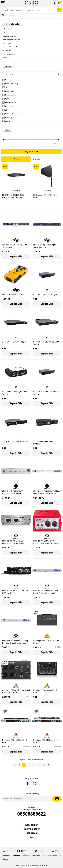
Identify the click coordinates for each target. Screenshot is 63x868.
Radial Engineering (10, 84)
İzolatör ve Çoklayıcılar (10, 47)
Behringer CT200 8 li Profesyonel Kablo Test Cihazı (16, 691)
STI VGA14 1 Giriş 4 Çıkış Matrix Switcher (15, 393)
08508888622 (32, 814)
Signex (6, 99)
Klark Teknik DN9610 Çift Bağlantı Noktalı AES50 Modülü (46, 542)
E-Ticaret (24, 865)
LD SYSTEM (8, 106)
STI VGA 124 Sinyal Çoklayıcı (45, 295)
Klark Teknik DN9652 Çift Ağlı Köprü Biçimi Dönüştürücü (45, 592)
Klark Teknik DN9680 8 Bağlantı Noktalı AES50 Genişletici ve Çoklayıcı (47, 492)
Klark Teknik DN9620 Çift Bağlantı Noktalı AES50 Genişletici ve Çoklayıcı (13, 492)
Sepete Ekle (16, 256)
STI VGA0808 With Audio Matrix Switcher (46, 393)
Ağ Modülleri (7, 50)
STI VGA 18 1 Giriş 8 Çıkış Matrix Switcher (47, 343)
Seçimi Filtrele (32, 152)
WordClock (6, 58)
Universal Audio (9, 103)
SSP (5, 110)
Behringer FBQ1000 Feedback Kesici (15, 741)
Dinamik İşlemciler (9, 54)
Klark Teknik (8, 91)
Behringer (7, 80)
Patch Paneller (8, 43)
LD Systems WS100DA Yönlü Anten (45, 196)
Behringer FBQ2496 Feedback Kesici (46, 741)
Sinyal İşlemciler (14, 15)
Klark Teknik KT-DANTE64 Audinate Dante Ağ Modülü (14, 542)
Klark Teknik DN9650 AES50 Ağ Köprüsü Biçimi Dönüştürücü (15, 642)
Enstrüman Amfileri (9, 36)
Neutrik (6, 121)
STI (5, 87)
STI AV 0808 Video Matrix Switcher (44, 443)
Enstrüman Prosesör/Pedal (12, 40)
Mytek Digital (8, 118)
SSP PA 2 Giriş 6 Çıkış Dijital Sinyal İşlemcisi (45, 246)
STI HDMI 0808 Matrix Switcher (15, 441)
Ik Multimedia (9, 95)
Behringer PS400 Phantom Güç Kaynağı (46, 642)
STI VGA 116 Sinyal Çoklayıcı (14, 342)
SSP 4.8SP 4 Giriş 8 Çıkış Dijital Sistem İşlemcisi (15, 246)
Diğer (4, 32)
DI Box (5, 29)
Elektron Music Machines (12, 114)
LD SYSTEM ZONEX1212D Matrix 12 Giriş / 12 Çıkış (13, 196)
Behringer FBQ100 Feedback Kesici (45, 691)
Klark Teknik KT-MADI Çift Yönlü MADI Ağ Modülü (16, 592)
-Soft (18, 865)
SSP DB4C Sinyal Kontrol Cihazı (15, 295)
